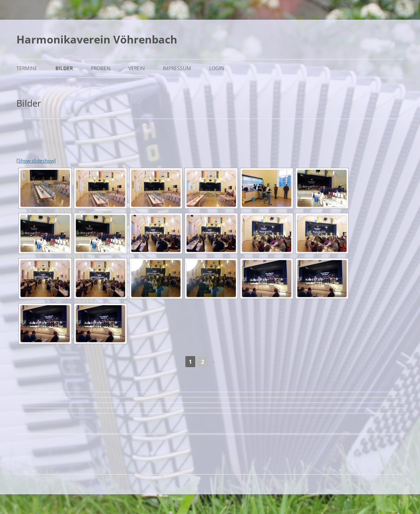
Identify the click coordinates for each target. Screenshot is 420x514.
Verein (137, 68)
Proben (101, 68)
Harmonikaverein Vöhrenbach (97, 39)
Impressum (177, 68)
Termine (27, 68)
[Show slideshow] (36, 161)
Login (217, 68)
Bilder (64, 68)
